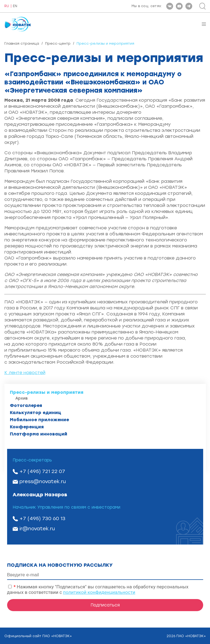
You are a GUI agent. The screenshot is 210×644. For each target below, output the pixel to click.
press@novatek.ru (43, 481)
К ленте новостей (25, 373)
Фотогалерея (26, 405)
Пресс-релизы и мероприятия (47, 392)
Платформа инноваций (39, 434)
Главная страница (22, 43)
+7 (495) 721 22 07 (42, 471)
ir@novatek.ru (37, 529)
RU (7, 6)
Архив (21, 398)
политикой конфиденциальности (99, 592)
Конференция (27, 427)
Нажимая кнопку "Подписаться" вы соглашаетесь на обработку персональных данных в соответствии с (98, 589)
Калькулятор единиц (36, 413)
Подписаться (105, 605)
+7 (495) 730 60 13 (42, 518)
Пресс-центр (58, 43)
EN (15, 6)
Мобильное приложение (39, 420)
